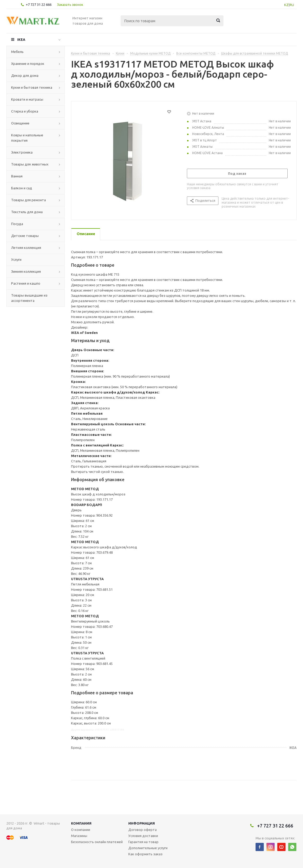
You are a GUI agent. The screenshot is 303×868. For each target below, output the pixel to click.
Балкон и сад (22, 188)
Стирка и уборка (25, 111)
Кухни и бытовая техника (32, 87)
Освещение (20, 123)
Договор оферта (142, 830)
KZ (286, 5)
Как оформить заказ (145, 854)
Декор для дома (25, 75)
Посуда (17, 224)
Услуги (16, 259)
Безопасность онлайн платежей (97, 842)
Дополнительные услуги (148, 848)
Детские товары (25, 236)
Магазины (79, 836)
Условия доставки (143, 836)
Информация (142, 823)
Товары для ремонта (28, 200)
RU (292, 5)
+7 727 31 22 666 (39, 5)
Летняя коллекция (26, 248)
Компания (81, 823)
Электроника (22, 152)
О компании (81, 830)
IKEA (21, 39)
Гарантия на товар (143, 842)
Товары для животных (30, 164)
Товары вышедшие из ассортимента (29, 298)
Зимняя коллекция (26, 271)
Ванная (17, 176)
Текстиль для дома (27, 212)
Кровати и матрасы (27, 99)
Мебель (17, 52)
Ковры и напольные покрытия (27, 138)
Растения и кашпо (26, 283)
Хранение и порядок (28, 64)
